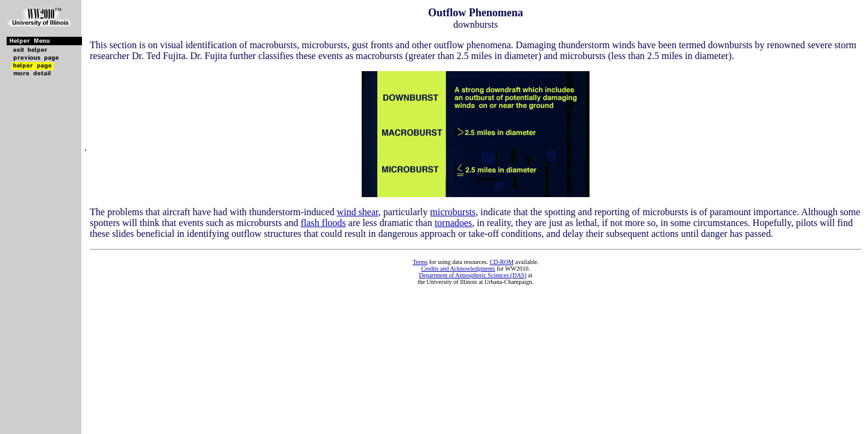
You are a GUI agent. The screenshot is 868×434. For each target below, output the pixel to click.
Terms (420, 262)
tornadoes (453, 223)
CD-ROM (502, 262)
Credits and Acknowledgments (458, 269)
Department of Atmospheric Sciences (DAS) (473, 275)
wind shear (358, 212)
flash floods (323, 223)
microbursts (453, 212)
